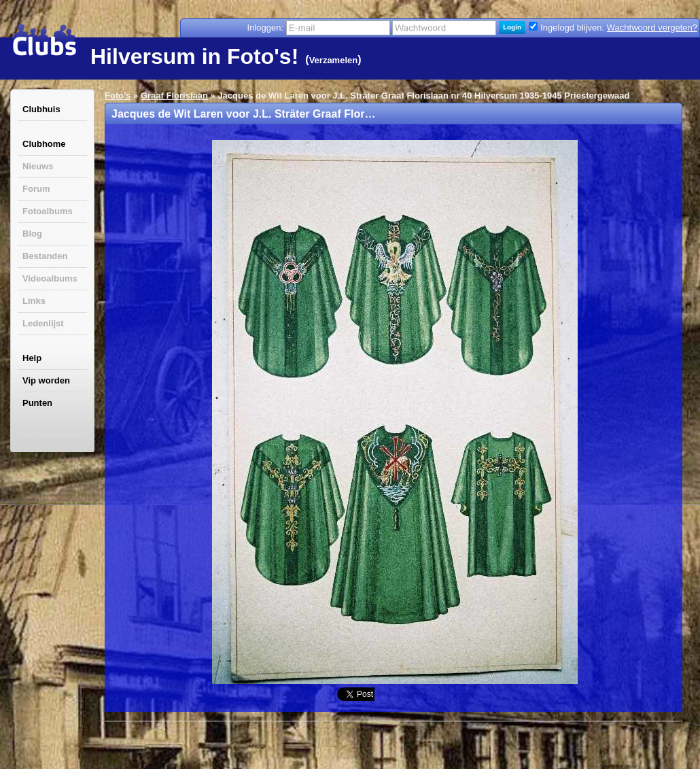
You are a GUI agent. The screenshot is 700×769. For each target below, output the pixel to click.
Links (34, 301)
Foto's (118, 96)
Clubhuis (41, 109)
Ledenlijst (43, 323)
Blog (32, 234)
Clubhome (44, 144)
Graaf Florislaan (174, 96)
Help (32, 358)
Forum (36, 189)
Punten (37, 403)
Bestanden (45, 256)
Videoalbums (50, 278)
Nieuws (38, 166)
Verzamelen (334, 60)
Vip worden (46, 380)
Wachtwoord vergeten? (652, 28)
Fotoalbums (48, 211)
